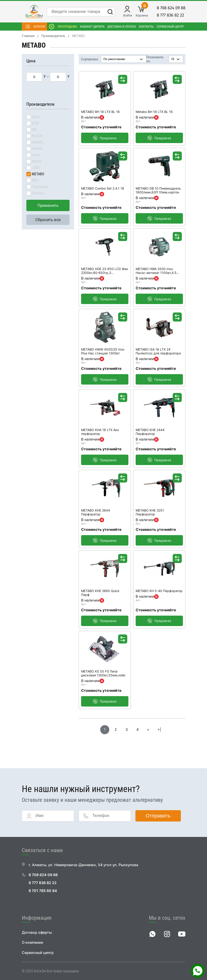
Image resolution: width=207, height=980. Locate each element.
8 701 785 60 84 (43, 891)
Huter (36, 155)
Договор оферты (37, 932)
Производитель (53, 36)
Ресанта (38, 193)
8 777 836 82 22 (170, 15)
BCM (35, 123)
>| (159, 730)
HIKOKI (37, 149)
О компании (32, 942)
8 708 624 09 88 (171, 8)
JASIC (36, 168)
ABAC (36, 117)
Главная (28, 36)
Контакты (146, 27)
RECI (35, 180)
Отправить (158, 816)
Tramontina (40, 187)
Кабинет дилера (92, 27)
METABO (38, 174)
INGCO (37, 161)
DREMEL (38, 142)
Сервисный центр (170, 27)
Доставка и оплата (122, 27)
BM (34, 130)
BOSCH (37, 136)
